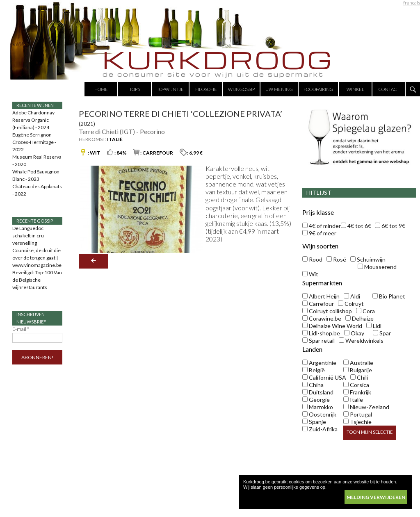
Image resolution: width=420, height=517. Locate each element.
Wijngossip (241, 89)
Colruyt (351, 304)
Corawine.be (322, 318)
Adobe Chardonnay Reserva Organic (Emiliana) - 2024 (33, 120)
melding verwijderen (376, 497)
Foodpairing (318, 89)
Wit (310, 274)
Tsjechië (357, 422)
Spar (382, 333)
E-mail (21, 329)
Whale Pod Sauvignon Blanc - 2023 (36, 175)
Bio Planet (389, 296)
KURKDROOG (218, 59)
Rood (312, 259)
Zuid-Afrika (320, 429)
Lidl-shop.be (321, 333)
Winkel (355, 89)
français (412, 3)
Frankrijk (357, 392)
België (314, 370)
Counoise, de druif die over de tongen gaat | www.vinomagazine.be (37, 258)
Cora (365, 311)
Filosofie (206, 89)
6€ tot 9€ (390, 226)
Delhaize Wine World (332, 326)
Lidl (374, 326)
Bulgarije (358, 370)
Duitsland (318, 392)
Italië (353, 400)
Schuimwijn (368, 259)
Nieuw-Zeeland (366, 407)
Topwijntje (170, 89)
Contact (389, 89)
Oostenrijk (319, 414)
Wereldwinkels (361, 340)
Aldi (352, 296)
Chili (359, 377)
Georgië (316, 400)
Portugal (358, 414)
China (313, 385)
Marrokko (318, 407)
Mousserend (377, 267)
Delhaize (360, 318)
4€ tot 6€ (356, 226)
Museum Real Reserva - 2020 (37, 161)
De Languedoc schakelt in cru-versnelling (29, 236)
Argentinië (319, 363)
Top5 (135, 89)
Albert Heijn (321, 296)
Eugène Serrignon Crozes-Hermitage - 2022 (34, 142)
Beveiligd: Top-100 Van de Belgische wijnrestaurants (37, 280)
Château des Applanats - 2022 (37, 190)
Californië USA (324, 377)
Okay (354, 333)
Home (101, 89)
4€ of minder (322, 226)
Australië (358, 363)
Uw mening (279, 89)
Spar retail (318, 340)
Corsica (356, 385)
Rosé (336, 259)
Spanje (314, 422)
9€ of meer (319, 233)
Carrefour (318, 304)
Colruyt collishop (327, 311)
